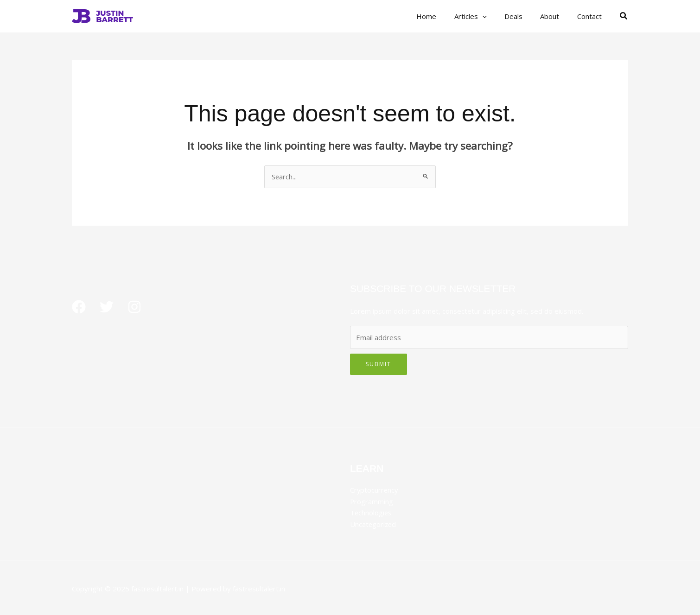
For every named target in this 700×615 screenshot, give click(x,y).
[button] (624, 16)
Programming (372, 501)
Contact (591, 16)
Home (444, 16)
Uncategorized (374, 523)
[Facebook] (79, 307)
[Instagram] (134, 307)
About (556, 16)
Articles (484, 16)
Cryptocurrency (375, 490)
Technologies (371, 512)
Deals (523, 16)
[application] (496, 16)
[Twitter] (107, 307)
